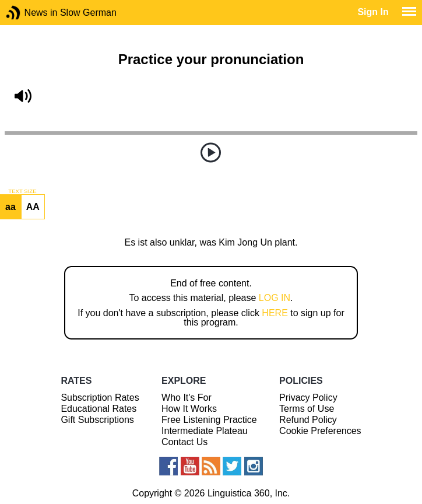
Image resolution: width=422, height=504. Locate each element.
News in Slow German (31, 13)
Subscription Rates (100, 398)
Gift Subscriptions (97, 420)
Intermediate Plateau (205, 431)
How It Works (189, 409)
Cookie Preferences (320, 431)
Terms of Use (307, 409)
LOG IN (275, 298)
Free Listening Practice (209, 420)
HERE (275, 313)
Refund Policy (308, 420)
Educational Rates (99, 409)
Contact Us (184, 442)
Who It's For (187, 398)
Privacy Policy (308, 398)
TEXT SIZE (22, 191)
